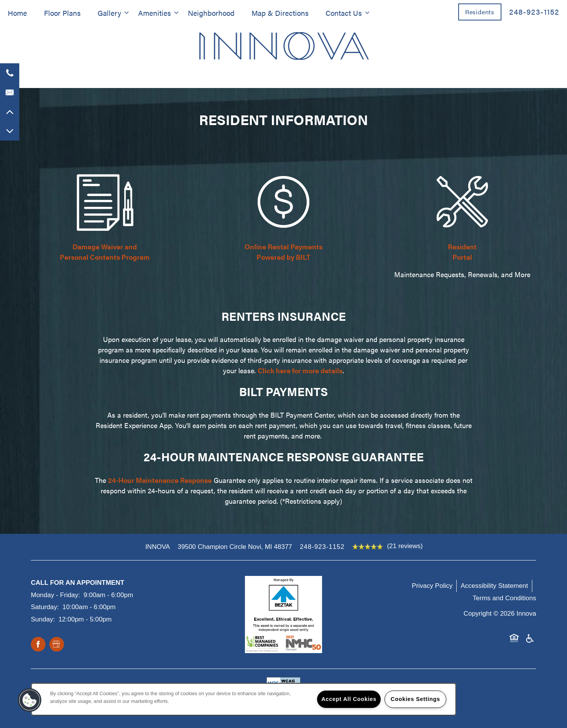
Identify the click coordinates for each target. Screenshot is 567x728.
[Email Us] (10, 92)
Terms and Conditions (505, 598)
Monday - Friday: (56, 595)
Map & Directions (280, 13)
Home (17, 13)
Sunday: (43, 619)
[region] (244, 699)
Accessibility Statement (494, 586)
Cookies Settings (415, 699)
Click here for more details (300, 370)
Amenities (154, 13)
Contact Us (344, 13)
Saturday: (45, 607)
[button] (480, 12)
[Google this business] (57, 645)
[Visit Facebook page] (38, 645)
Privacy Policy (432, 586)
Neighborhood (211, 13)
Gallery (109, 13)
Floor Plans (62, 13)
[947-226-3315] (10, 73)
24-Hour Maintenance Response (160, 480)
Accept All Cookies (349, 699)
